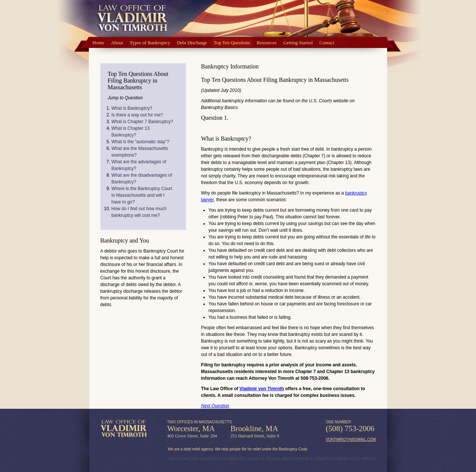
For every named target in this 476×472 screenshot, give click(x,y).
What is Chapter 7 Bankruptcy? (142, 122)
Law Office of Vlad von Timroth (132, 19)
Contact (327, 43)
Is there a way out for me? (137, 115)
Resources (266, 43)
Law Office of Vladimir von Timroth (124, 428)
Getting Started (298, 43)
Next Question (215, 406)
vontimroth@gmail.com (351, 439)
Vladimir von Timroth (262, 389)
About (117, 43)
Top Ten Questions (232, 43)
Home (99, 43)
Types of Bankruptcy (150, 43)
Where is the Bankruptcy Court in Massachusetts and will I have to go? (142, 195)
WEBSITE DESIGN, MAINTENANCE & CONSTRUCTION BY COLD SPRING (312, 459)
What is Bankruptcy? (132, 108)
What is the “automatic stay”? (140, 142)
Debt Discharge (192, 43)
